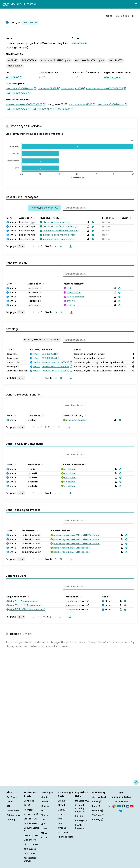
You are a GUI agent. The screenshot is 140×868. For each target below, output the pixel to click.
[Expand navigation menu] (136, 4)
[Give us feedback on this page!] (136, 782)
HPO (43, 811)
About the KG (31, 844)
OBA (43, 820)
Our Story (12, 797)
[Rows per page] (21, 246)
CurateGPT (64, 832)
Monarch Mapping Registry (80, 808)
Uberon (45, 802)
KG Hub (79, 816)
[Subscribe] (110, 806)
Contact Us (13, 811)
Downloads (30, 801)
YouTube (98, 815)
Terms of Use (31, 835)
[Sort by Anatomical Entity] (85, 283)
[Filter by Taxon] (42, 340)
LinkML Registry (79, 827)
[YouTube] (132, 806)
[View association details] (92, 222)
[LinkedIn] (128, 806)
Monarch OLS (82, 801)
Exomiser (63, 801)
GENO (44, 829)
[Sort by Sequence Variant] (28, 596)
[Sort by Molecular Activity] (85, 415)
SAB (9, 806)
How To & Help (31, 823)
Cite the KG (30, 840)
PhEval (61, 805)
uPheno (45, 806)
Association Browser (30, 859)
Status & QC (30, 819)
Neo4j (28, 810)
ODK (60, 823)
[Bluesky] (121, 811)
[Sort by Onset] (130, 218)
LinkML (61, 810)
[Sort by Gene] (14, 218)
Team (10, 802)
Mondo (45, 797)
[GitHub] (123, 806)
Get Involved (99, 797)
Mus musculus (79, 43)
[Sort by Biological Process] (72, 530)
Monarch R (31, 814)
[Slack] (114, 806)
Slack (96, 802)
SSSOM (62, 814)
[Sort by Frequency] (116, 218)
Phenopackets (66, 837)
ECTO (44, 838)
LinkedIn (98, 811)
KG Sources (30, 849)
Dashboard (30, 853)
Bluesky (97, 820)
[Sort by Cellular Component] (86, 464)
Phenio (44, 815)
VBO (43, 824)
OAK (60, 819)
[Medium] (119, 806)
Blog (96, 806)
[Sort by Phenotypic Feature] (63, 218)
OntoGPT (63, 828)
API (27, 805)
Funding (11, 820)
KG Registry (81, 820)
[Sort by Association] (34, 218)
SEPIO (44, 833)
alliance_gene (112, 77)
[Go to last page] (60, 246)
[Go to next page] (55, 246)
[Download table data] (70, 246)
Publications (13, 815)
